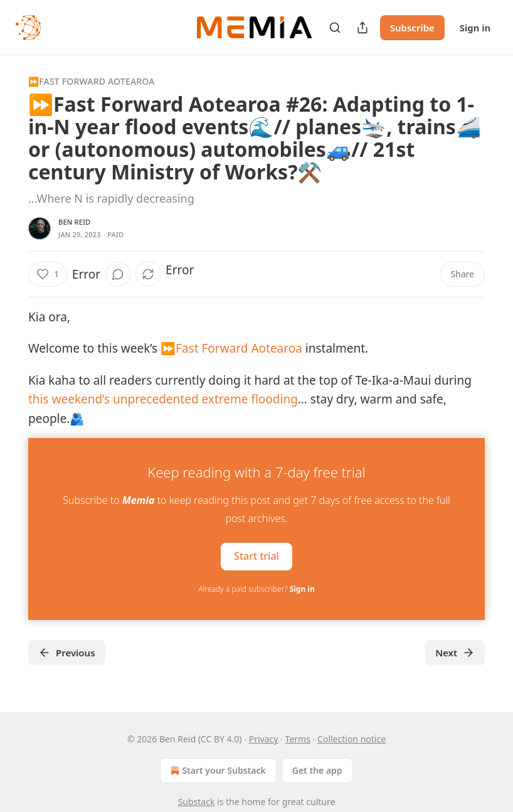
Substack (197, 802)
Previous (67, 653)
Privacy (264, 739)
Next (455, 653)
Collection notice (352, 739)
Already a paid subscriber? (256, 589)
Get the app (317, 770)
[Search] (335, 28)
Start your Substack (217, 771)
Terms (298, 739)
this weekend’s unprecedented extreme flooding (163, 399)
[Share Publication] (362, 28)
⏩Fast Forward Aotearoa (92, 81)
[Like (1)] (48, 274)
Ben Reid (74, 222)
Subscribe (412, 28)
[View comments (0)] (118, 274)
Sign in (475, 28)
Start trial (256, 556)
